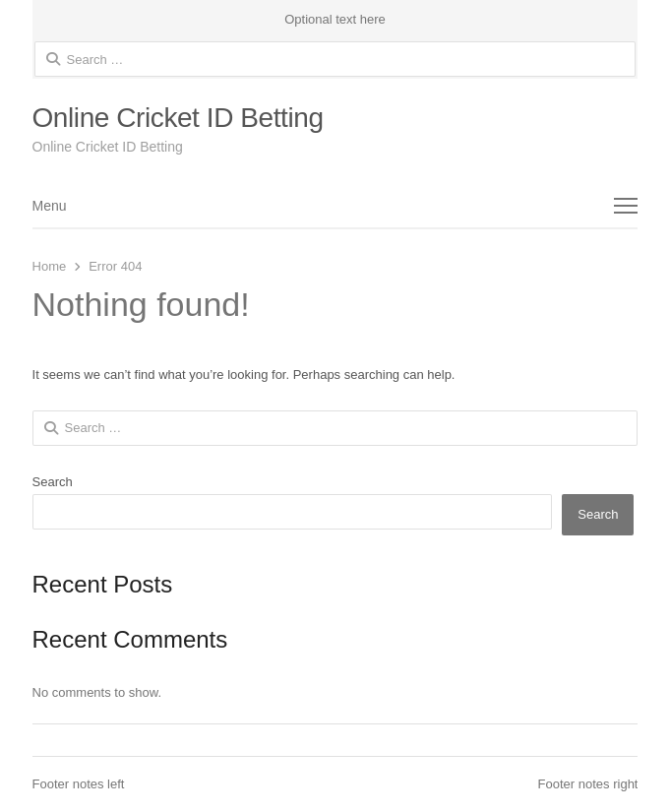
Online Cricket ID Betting (178, 118)
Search (53, 482)
